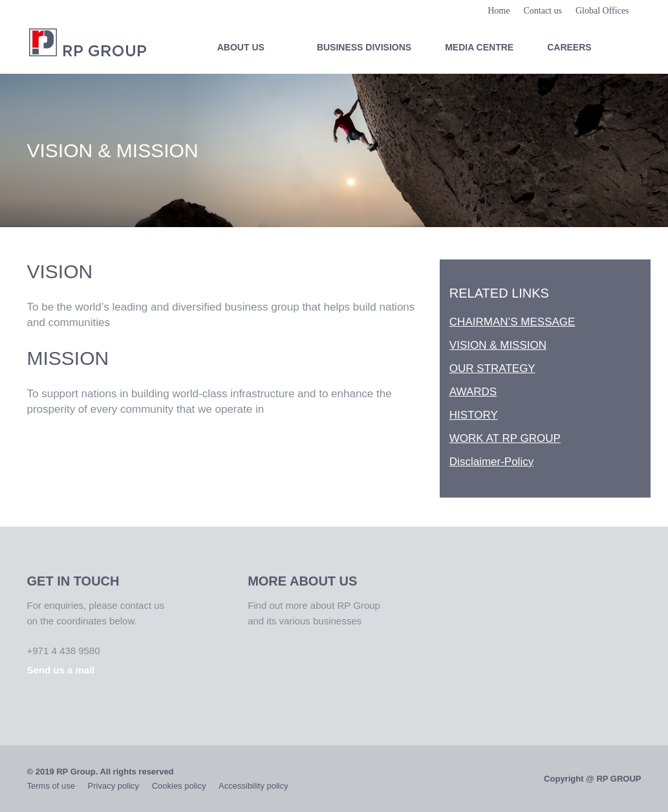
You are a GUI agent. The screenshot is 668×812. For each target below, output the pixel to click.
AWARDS (473, 392)
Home (499, 11)
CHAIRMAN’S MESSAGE (512, 322)
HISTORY (474, 415)
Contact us (543, 11)
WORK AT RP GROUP (505, 438)
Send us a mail (61, 670)
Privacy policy (113, 786)
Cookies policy (179, 786)
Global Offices (602, 11)
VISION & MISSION (498, 345)
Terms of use (51, 786)
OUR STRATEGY (492, 368)
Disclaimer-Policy (491, 462)
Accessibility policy (253, 786)
